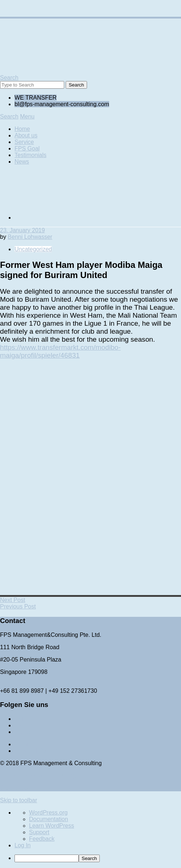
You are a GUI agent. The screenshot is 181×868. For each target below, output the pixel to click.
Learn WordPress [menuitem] (52, 826)
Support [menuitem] (39, 832)
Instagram (27, 732)
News (22, 162)
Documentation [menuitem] (49, 819)
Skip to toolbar (18, 800)
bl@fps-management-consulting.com (47, 684)
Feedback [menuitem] (42, 839)
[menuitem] (98, 858)
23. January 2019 (22, 230)
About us (26, 135)
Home (22, 129)
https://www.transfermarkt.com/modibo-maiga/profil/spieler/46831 (60, 351)
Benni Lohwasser (30, 237)
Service (24, 142)
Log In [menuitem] (22, 845)
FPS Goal (27, 148)
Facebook (27, 725)
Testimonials (30, 155)
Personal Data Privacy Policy (52, 751)
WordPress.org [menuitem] (48, 813)
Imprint (23, 744)
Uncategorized (33, 249)
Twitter (23, 719)
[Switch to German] (69, 218)
